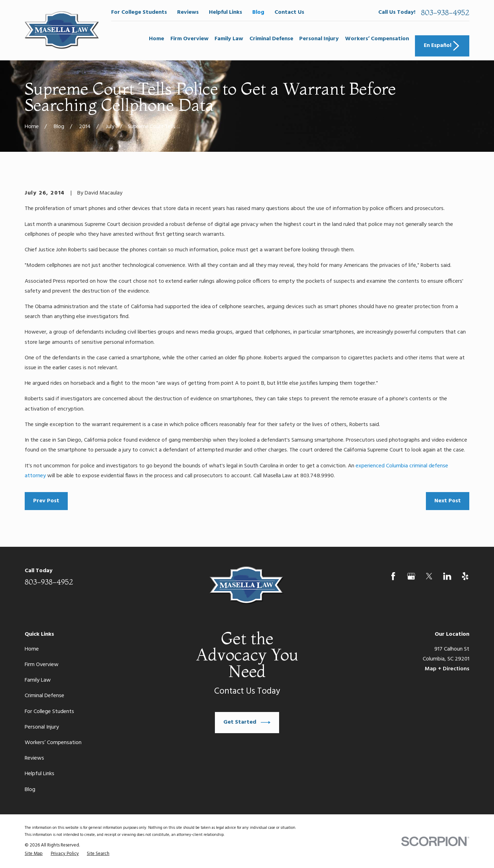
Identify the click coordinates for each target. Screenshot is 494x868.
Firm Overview (42, 665)
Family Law (38, 680)
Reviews (188, 12)
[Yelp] (465, 576)
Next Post (448, 501)
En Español (442, 46)
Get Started (247, 722)
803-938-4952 (445, 13)
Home (32, 649)
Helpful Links (225, 12)
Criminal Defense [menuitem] (271, 39)
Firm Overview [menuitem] (189, 39)
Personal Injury (42, 727)
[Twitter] (429, 576)
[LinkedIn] (447, 576)
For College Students (139, 12)
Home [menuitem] (156, 39)
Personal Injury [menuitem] (319, 39)
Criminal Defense (44, 696)
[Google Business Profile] (411, 576)
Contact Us (289, 12)
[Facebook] (393, 576)
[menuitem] (34, 854)
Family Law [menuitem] (229, 39)
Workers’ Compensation (53, 743)
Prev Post (46, 501)
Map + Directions (447, 669)
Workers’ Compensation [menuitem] (377, 39)
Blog (258, 12)
